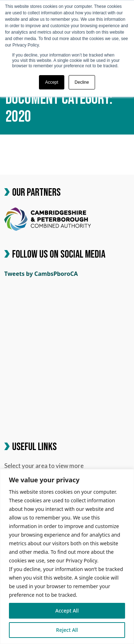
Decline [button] (82, 82)
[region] (67, 557)
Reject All (67, 630)
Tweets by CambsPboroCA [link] (41, 274)
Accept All (67, 611)
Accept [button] (52, 82)
